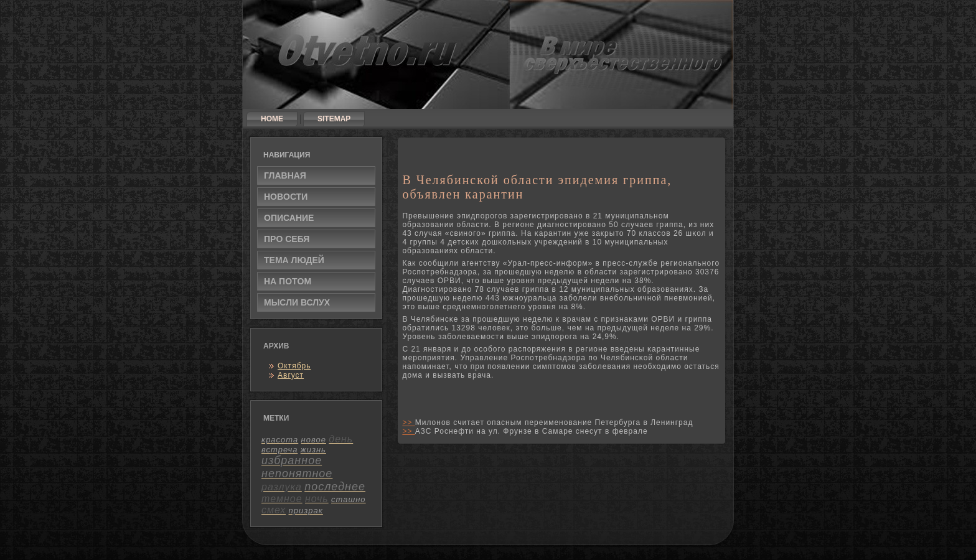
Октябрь (294, 366)
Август (291, 375)
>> (408, 422)
